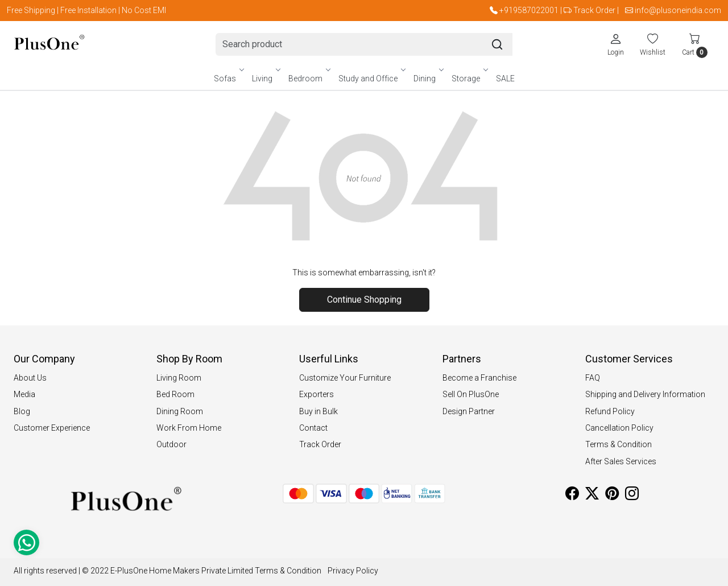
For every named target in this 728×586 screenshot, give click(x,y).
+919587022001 (529, 10)
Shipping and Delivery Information (645, 394)
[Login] (616, 44)
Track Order (594, 10)
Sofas (228, 79)
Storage (469, 79)
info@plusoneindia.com (678, 10)
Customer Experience (52, 428)
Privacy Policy (353, 571)
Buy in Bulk (318, 411)
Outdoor (171, 444)
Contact (313, 428)
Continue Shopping (364, 300)
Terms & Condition (619, 444)
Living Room (179, 378)
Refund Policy (610, 411)
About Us (30, 378)
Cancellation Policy (619, 428)
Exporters (317, 394)
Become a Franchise (479, 378)
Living (266, 79)
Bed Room (175, 394)
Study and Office (371, 79)
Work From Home (189, 428)
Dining (428, 79)
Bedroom (309, 79)
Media (24, 394)
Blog (22, 411)
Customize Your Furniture (345, 378)
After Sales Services (621, 461)
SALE (505, 79)
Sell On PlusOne (471, 394)
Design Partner (469, 411)
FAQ (593, 378)
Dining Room (180, 411)
